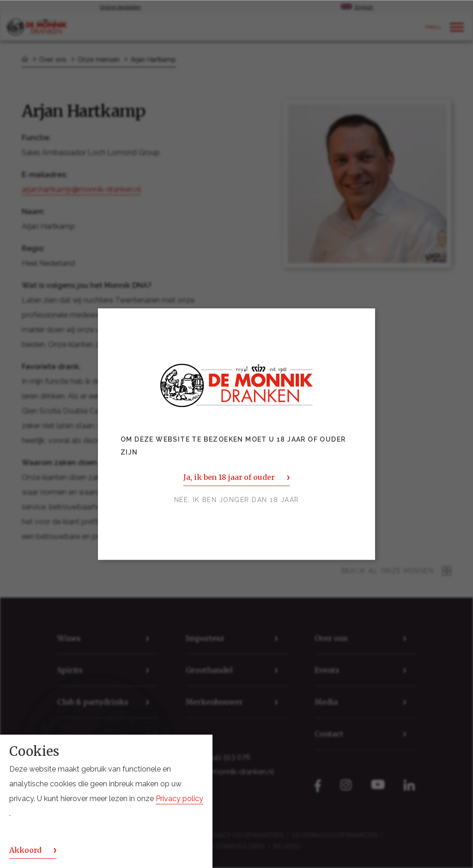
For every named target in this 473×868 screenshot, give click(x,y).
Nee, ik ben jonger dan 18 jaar (237, 500)
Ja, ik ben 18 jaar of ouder (229, 477)
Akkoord (25, 850)
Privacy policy (179, 799)
